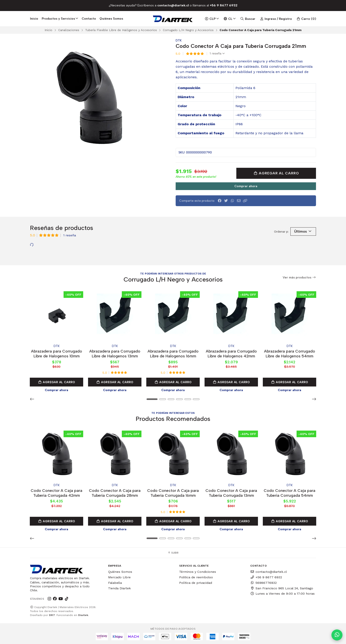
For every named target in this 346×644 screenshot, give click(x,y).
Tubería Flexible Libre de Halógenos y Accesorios (121, 30)
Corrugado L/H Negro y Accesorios (188, 30)
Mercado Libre (119, 576)
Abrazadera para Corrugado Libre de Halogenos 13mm (115, 353)
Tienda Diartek (119, 587)
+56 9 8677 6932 (266, 576)
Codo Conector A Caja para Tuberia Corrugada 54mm (290, 492)
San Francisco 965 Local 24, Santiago (282, 587)
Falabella (115, 582)
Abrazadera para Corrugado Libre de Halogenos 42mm (231, 353)
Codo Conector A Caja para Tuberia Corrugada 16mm (173, 492)
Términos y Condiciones (198, 571)
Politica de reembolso (196, 576)
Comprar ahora (246, 186)
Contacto (89, 19)
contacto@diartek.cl (269, 571)
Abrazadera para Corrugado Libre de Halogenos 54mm (290, 353)
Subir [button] (173, 552)
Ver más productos (299, 277)
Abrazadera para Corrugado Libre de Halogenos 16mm (173, 353)
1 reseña (217, 54)
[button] (245, 201)
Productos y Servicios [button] (60, 19)
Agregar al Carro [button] (56, 382)
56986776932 (263, 582)
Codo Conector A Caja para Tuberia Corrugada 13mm (231, 492)
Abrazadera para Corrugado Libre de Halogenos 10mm (57, 353)
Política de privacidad (196, 582)
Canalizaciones (69, 30)
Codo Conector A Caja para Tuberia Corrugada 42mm (56, 492)
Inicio (34, 19)
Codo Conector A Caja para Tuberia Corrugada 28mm (115, 492)
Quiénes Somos (111, 19)
